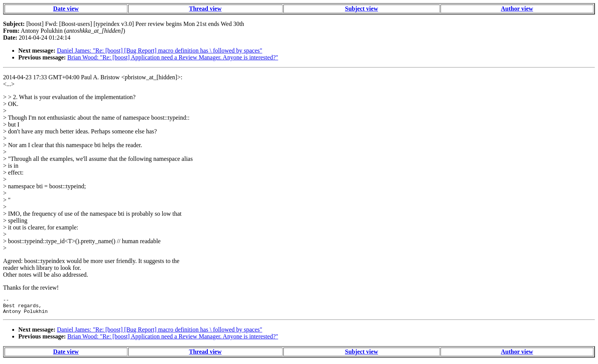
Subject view (362, 9)
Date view (66, 9)
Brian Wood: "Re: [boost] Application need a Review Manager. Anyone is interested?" (173, 57)
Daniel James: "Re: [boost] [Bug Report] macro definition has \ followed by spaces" (159, 51)
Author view (517, 9)
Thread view (205, 9)
